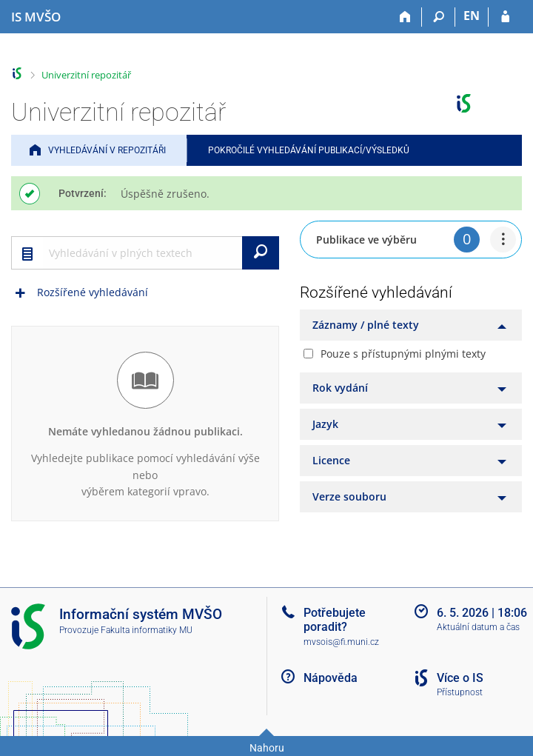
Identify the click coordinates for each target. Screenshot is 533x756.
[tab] (411, 325)
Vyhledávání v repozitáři (107, 150)
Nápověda (331, 678)
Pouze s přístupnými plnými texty (403, 354)
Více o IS (460, 678)
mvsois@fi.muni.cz (341, 642)
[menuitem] (503, 240)
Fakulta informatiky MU (147, 630)
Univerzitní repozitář (86, 75)
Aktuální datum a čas (478, 627)
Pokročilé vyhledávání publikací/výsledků (309, 150)
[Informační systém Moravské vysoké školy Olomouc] (36, 17)
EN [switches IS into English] (472, 16)
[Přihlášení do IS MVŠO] (505, 17)
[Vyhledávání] (439, 17)
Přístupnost (460, 692)
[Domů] (405, 17)
